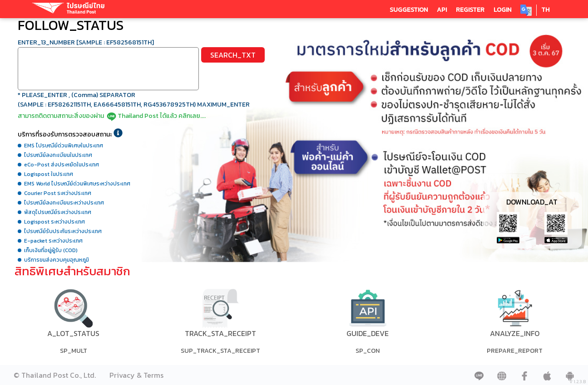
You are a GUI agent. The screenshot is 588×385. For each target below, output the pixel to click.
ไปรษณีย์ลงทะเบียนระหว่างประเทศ (64, 203)
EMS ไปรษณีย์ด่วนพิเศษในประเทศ (64, 146)
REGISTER (470, 10)
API (442, 10)
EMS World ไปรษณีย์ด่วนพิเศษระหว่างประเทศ (77, 184)
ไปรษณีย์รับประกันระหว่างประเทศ (63, 231)
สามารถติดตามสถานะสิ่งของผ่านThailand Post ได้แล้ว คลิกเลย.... (112, 116)
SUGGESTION (409, 10)
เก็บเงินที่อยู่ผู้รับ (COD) (51, 250)
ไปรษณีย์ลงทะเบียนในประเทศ (58, 155)
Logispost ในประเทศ (49, 174)
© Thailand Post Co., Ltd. (55, 375)
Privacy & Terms (136, 375)
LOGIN (502, 10)
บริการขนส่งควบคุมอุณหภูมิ (57, 260)
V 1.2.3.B (578, 382)
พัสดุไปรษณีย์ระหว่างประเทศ (58, 212)
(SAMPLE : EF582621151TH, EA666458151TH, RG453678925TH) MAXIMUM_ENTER (134, 105)
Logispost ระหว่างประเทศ (54, 222)
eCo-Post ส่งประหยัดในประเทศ (62, 165)
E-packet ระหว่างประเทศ (53, 241)
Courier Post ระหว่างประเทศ (58, 193)
